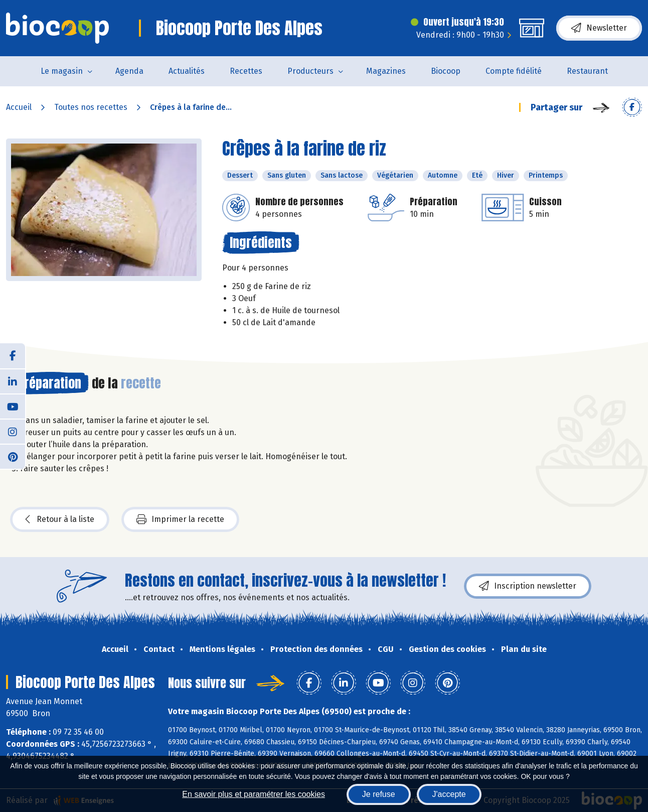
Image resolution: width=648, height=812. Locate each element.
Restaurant (587, 71)
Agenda (129, 71)
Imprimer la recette (180, 519)
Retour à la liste (60, 519)
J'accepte (449, 794)
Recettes (246, 71)
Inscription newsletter (528, 586)
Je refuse (379, 794)
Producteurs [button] (310, 71)
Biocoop (446, 71)
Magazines (386, 71)
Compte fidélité (514, 71)
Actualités (187, 71)
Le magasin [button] (62, 71)
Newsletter (599, 28)
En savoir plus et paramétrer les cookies (254, 794)
